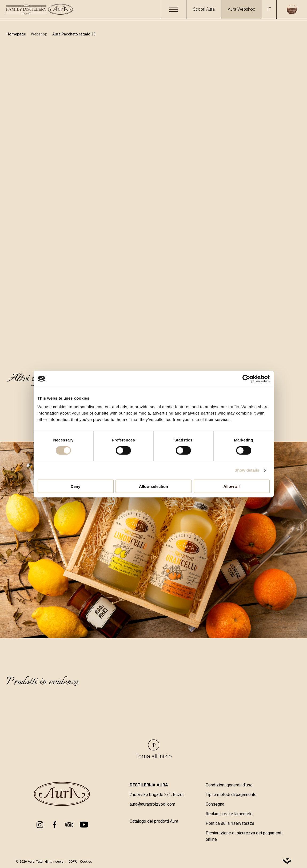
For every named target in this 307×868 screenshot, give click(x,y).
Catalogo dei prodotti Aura (154, 821)
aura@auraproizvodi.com (152, 804)
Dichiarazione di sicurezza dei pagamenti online (244, 836)
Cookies (86, 862)
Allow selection (154, 486)
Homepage (17, 34)
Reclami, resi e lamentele (229, 814)
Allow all (232, 486)
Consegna (215, 804)
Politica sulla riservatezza (230, 823)
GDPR (73, 862)
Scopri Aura (204, 9)
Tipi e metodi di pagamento (231, 795)
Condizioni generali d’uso (229, 785)
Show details (247, 470)
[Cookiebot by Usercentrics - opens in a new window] (246, 379)
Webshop (39, 34)
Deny (76, 486)
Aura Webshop (242, 9)
